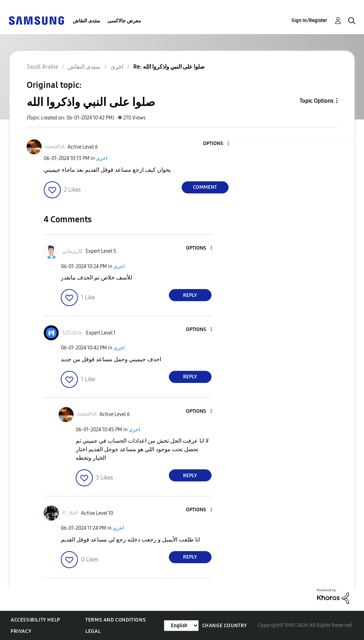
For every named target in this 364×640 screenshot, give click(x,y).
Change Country (225, 626)
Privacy (21, 631)
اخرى (102, 158)
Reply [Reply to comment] (190, 295)
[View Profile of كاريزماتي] (73, 251)
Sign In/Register (309, 20)
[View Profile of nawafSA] (55, 147)
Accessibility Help (35, 620)
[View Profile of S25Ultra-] (73, 333)
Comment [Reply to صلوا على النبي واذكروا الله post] (205, 187)
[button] (216, 144)
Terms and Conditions (116, 620)
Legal (93, 631)
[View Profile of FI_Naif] (70, 513)
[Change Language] (181, 626)
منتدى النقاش (87, 21)
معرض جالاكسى (124, 21)
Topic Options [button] (317, 101)
